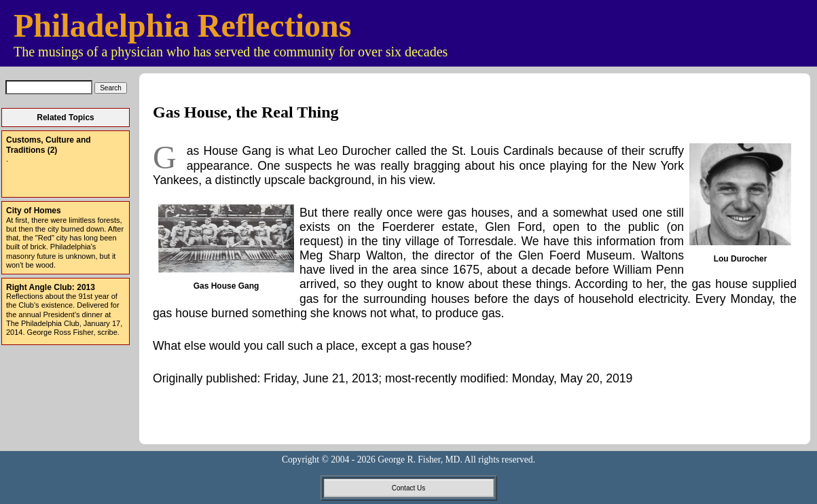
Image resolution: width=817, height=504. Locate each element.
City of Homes (34, 211)
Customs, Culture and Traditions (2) (49, 145)
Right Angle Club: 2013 (51, 287)
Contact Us (408, 488)
